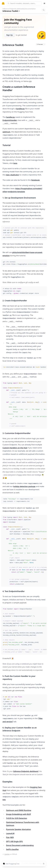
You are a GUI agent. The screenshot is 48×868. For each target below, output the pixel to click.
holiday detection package (24, 486)
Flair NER (10, 837)
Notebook (35, 180)
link (4, 800)
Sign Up (9, 35)
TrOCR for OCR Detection (17, 818)
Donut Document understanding (20, 845)
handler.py (20, 109)
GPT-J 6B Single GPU (15, 841)
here (15, 163)
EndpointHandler (10, 120)
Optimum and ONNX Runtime (19, 810)
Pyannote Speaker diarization (19, 829)
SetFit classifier (12, 849)
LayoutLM (10, 833)
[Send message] (44, 864)
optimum (6, 132)
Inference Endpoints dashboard (26, 771)
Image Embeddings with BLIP (19, 814)
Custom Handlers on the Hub (15, 448)
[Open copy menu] (44, 44)
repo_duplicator (12, 175)
